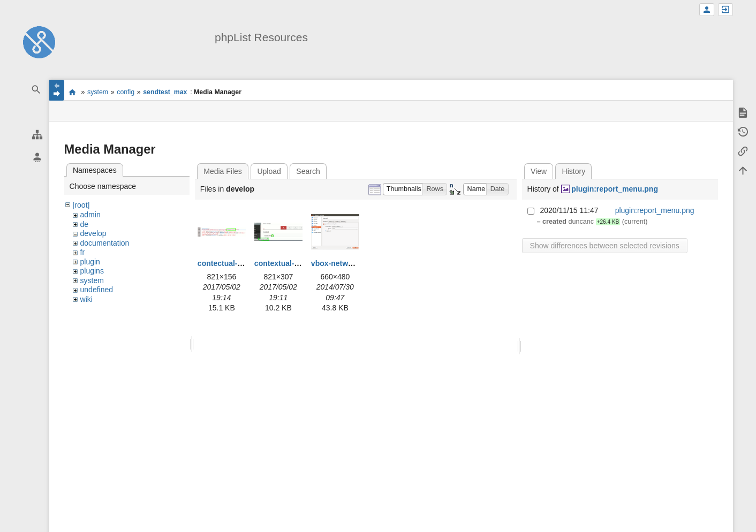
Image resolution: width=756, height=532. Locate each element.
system (98, 92)
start (73, 92)
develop (93, 233)
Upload (269, 171)
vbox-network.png (343, 263)
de (85, 224)
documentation (105, 243)
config (126, 92)
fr (83, 252)
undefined (97, 290)
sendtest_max (165, 92)
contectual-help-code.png (243, 263)
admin (90, 215)
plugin (90, 262)
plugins (92, 271)
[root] (81, 205)
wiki (86, 299)
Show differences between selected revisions (605, 246)
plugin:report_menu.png (615, 189)
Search (308, 171)
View (539, 171)
